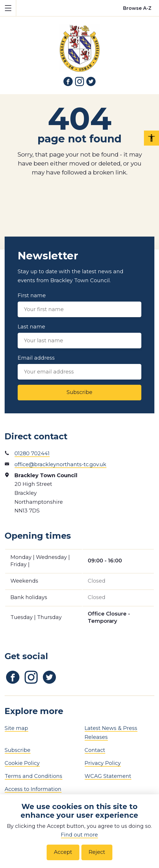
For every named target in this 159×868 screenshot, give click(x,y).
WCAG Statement (108, 776)
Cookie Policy (22, 763)
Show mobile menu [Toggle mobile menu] (11, 8)
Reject (97, 852)
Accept (63, 852)
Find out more (79, 835)
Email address (79, 367)
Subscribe (79, 392)
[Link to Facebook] (68, 81)
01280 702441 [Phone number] (32, 453)
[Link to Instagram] (80, 81)
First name (79, 305)
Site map (16, 728)
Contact (95, 750)
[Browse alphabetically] (137, 8)
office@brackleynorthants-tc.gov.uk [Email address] (60, 464)
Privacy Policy (103, 763)
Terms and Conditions (33, 776)
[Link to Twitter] (91, 81)
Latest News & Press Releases (111, 733)
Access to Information (33, 789)
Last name (79, 336)
